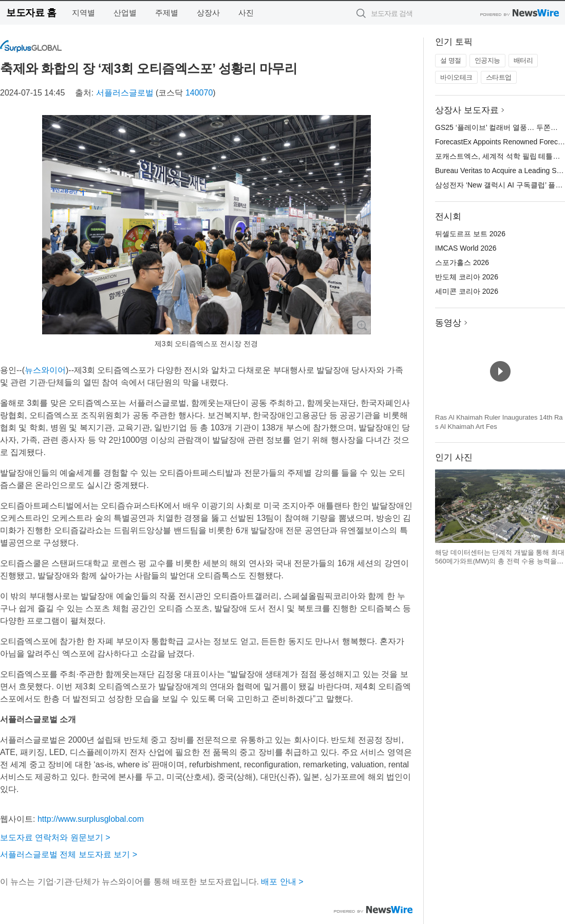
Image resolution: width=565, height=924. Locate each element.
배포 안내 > (282, 882)
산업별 (125, 13)
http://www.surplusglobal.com (91, 819)
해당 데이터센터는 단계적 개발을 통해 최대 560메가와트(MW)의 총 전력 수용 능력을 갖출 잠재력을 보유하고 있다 (500, 561)
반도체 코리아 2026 (467, 277)
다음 (557, 506)
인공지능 (487, 60)
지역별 (83, 13)
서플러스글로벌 (125, 93)
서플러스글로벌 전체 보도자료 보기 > (69, 854)
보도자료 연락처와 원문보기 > (55, 837)
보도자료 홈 (31, 13)
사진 (246, 13)
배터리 (523, 60)
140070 (199, 93)
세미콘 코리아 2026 (467, 291)
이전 (443, 506)
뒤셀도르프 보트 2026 (470, 234)
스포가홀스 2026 (462, 262)
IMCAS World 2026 (466, 248)
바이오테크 (456, 77)
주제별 (167, 13)
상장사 (208, 13)
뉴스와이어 (45, 370)
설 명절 (451, 60)
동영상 (448, 323)
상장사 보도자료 (467, 110)
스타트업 (499, 77)
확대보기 (362, 325)
